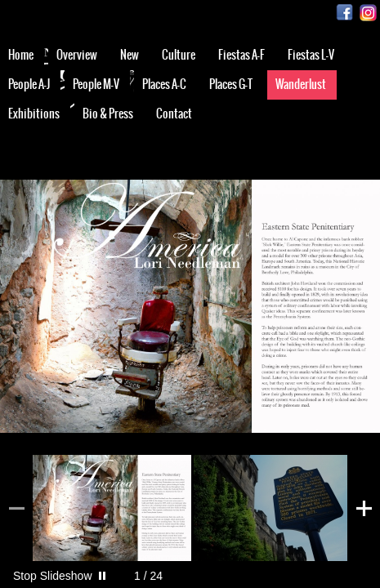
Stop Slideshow (53, 576)
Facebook (344, 13)
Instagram (368, 13)
